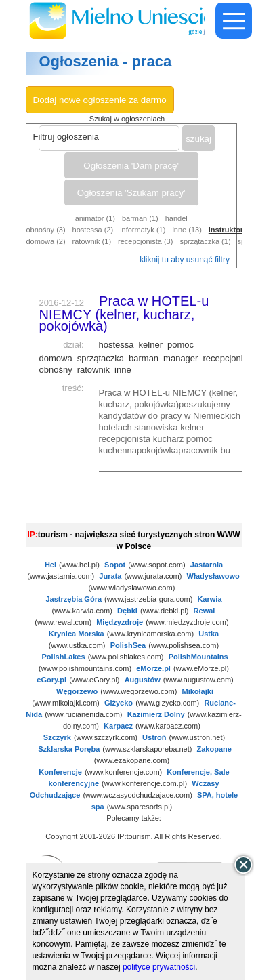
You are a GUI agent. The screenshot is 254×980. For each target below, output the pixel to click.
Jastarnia (207, 565)
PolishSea (128, 645)
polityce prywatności (159, 967)
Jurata (110, 576)
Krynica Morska (77, 634)
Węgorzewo (77, 691)
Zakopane (214, 749)
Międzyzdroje (120, 622)
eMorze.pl (153, 668)
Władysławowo (213, 576)
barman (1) (140, 218)
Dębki (127, 611)
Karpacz (118, 726)
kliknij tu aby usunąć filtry (185, 260)
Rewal (205, 611)
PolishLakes (63, 657)
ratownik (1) (92, 241)
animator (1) (95, 218)
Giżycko (119, 703)
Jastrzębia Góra (74, 599)
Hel (50, 565)
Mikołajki (197, 691)
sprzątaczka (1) (205, 241)
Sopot (115, 565)
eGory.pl (51, 680)
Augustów (143, 680)
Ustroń (154, 737)
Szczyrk (57, 737)
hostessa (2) (93, 230)
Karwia (209, 599)
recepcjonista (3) (145, 241)
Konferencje (60, 772)
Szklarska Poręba (69, 749)
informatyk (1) (143, 230)
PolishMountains (198, 657)
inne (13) (187, 230)
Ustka (209, 634)
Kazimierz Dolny (156, 714)
